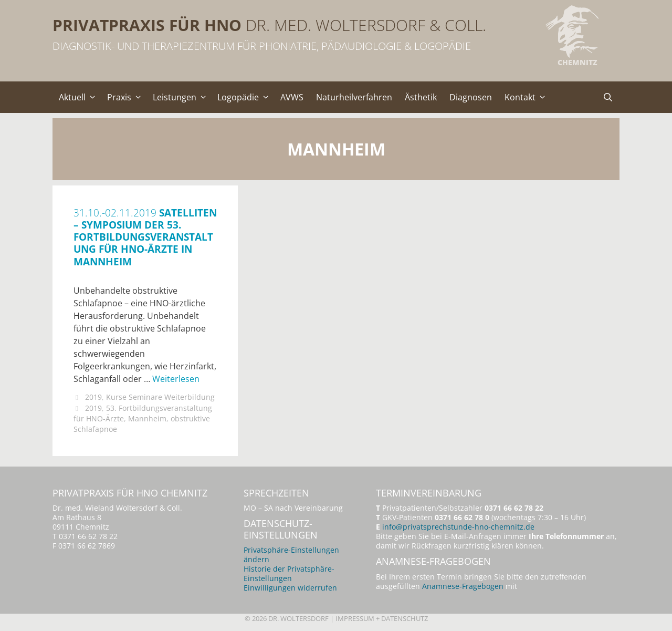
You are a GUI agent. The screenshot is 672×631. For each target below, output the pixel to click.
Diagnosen (471, 97)
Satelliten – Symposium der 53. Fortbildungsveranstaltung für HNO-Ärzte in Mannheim (145, 237)
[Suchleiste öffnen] (608, 97)
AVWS (292, 97)
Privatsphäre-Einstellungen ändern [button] (291, 555)
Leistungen (182, 97)
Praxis (127, 97)
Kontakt (528, 97)
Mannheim (147, 418)
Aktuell (80, 97)
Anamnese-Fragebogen (463, 586)
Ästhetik (421, 97)
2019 (93, 397)
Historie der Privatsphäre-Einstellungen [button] (289, 573)
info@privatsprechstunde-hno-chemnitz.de (458, 527)
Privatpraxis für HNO (147, 25)
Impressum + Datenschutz (382, 618)
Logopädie (246, 97)
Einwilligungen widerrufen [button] (290, 588)
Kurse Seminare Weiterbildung (160, 397)
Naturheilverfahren (354, 97)
